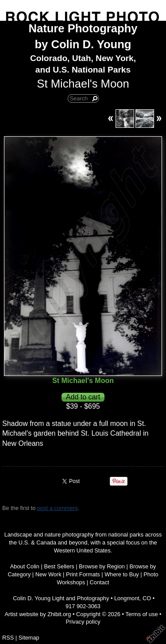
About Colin (25, 566)
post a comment (57, 508)
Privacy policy (83, 622)
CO (147, 598)
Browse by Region (102, 566)
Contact (100, 582)
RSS (8, 638)
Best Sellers (59, 566)
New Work (48, 574)
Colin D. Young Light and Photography (61, 598)
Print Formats (83, 574)
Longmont (127, 598)
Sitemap (29, 638)
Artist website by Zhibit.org (38, 614)
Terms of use (141, 614)
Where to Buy (122, 574)
